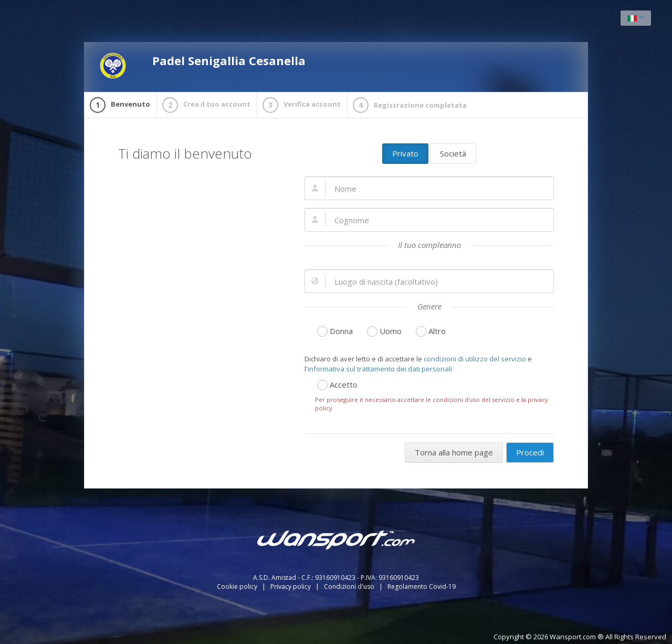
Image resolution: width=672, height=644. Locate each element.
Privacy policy (291, 586)
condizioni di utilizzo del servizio (475, 359)
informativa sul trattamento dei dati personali (380, 369)
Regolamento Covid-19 (422, 586)
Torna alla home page (454, 452)
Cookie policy (238, 586)
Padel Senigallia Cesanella (203, 66)
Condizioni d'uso (350, 586)
